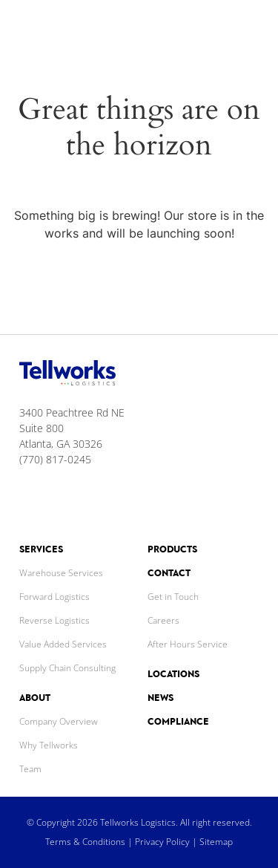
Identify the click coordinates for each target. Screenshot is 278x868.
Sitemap (216, 842)
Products (172, 549)
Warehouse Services (61, 573)
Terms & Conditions (85, 842)
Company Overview (59, 721)
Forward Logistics (54, 597)
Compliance (178, 721)
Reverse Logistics (54, 620)
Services (41, 549)
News (160, 698)
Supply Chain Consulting (67, 668)
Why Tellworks (49, 745)
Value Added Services (63, 644)
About (35, 698)
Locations (173, 674)
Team (30, 769)
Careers (163, 620)
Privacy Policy (162, 842)
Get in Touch (173, 597)
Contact (169, 573)
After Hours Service (188, 644)
